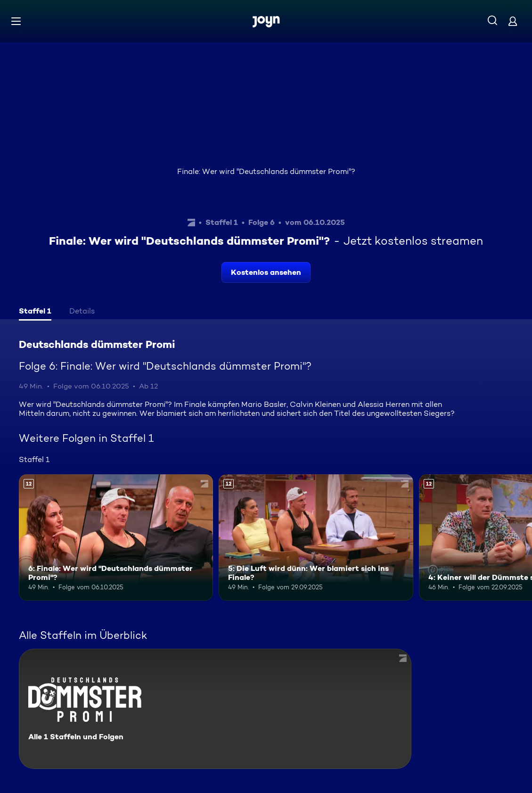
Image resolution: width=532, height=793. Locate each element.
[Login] (513, 21)
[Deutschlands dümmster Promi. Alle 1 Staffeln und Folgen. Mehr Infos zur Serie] (215, 709)
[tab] (35, 312)
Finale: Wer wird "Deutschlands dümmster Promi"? (266, 171)
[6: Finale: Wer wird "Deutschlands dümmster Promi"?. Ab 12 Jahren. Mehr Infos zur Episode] (116, 537)
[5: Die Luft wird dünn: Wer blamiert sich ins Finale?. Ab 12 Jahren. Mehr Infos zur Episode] (316, 537)
